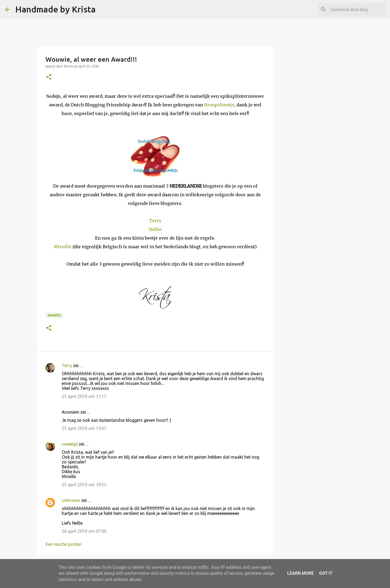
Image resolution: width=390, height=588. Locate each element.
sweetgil (70, 444)
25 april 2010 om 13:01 (84, 428)
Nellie (155, 229)
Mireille (63, 247)
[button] (49, 77)
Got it (326, 573)
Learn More (300, 573)
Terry (155, 221)
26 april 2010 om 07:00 (84, 531)
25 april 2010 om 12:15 (84, 396)
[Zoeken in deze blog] (357, 9)
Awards (54, 315)
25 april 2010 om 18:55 (84, 485)
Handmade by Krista (55, 9)
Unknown (71, 500)
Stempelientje (219, 105)
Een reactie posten (64, 544)
